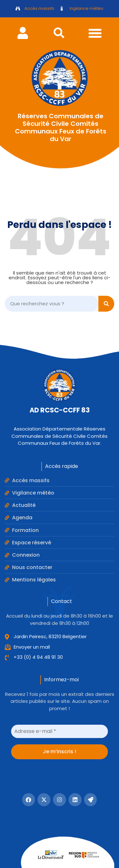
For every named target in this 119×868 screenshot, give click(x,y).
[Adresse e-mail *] (60, 731)
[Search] (106, 304)
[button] (59, 33)
